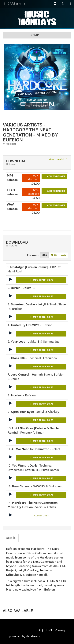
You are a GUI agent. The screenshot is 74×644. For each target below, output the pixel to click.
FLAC (54, 255)
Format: (33, 255)
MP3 (44, 255)
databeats (33, 637)
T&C (49, 630)
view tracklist (59, 159)
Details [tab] (11, 538)
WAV (63, 255)
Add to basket (54, 176)
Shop (37, 35)
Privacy (60, 630)
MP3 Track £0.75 (41, 280)
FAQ (40, 630)
